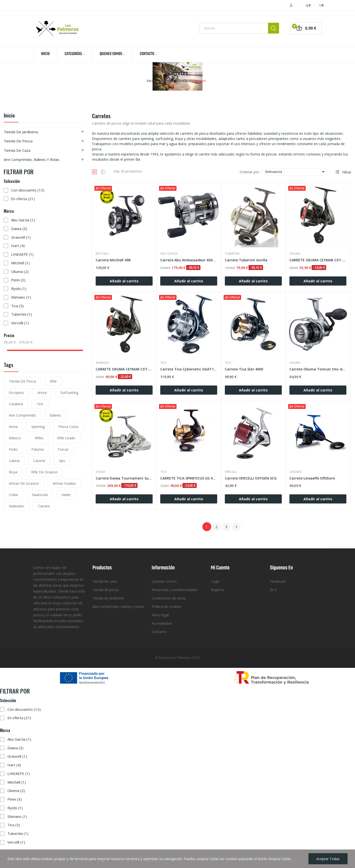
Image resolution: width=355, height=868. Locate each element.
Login (215, 581)
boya (13, 472)
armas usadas (64, 483)
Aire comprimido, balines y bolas (32, 159)
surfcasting (69, 393)
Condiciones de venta (169, 598)
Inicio (9, 116)
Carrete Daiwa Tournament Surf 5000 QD (124, 478)
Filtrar (346, 172)
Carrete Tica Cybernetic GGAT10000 (189, 369)
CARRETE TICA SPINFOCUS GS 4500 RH (189, 478)
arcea (42, 393)
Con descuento (28, 190)
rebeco (15, 438)
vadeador (17, 506)
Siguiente (236, 527)
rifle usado (66, 438)
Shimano (21, 297)
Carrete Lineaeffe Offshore (312, 478)
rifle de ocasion (44, 472)
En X (273, 590)
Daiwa (19, 229)
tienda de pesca (22, 381)
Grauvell (21, 237)
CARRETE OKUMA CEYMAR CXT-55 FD (318, 260)
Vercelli (20, 323)
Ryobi (19, 289)
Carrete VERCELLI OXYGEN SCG (251, 478)
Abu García (23, 220)
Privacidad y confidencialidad (174, 590)
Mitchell (20, 263)
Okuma (20, 271)
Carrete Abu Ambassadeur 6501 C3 (189, 260)
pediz (13, 449)
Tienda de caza (17, 150)
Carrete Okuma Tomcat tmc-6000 (318, 369)
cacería (39, 461)
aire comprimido (22, 415)
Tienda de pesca (18, 141)
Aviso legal (160, 615)
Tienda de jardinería (108, 598)
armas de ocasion (24, 483)
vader (66, 495)
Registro (217, 590)
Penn (18, 280)
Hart (18, 246)
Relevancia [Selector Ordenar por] (296, 172)
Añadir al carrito (124, 281)
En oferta (23, 199)
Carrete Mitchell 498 (113, 260)
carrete (44, 506)
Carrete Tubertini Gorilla (246, 260)
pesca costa (68, 427)
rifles (39, 438)
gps (62, 461)
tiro (40, 404)
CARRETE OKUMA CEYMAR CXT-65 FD (124, 369)
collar (13, 495)
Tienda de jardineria (21, 132)
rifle (53, 381)
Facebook (278, 581)
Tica (17, 306)
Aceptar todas (328, 859)
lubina (14, 461)
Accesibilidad (162, 623)
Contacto (159, 632)
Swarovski (40, 495)
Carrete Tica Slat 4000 (244, 369)
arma (13, 427)
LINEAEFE (22, 254)
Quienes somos (164, 581)
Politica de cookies (167, 607)
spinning (38, 427)
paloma (37, 449)
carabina (16, 404)
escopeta (16, 393)
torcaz (63, 449)
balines (55, 415)
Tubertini (22, 314)
